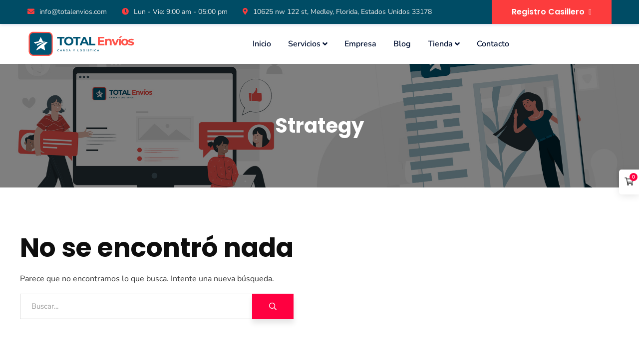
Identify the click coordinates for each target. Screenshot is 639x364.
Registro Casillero (552, 12)
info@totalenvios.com (67, 12)
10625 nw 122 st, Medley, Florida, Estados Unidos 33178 (337, 12)
